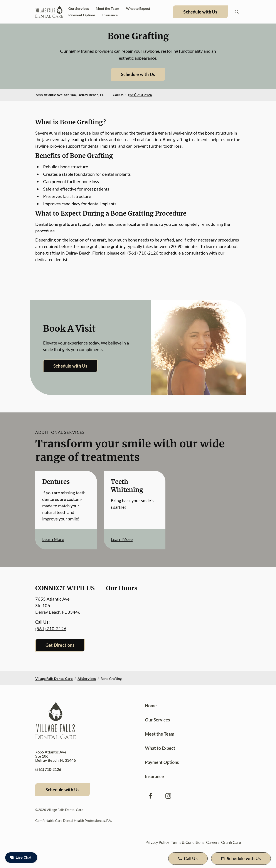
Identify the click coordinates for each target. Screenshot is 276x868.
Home (151, 706)
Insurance (110, 15)
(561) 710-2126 (140, 95)
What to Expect (138, 8)
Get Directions (60, 645)
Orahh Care (231, 842)
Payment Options (82, 15)
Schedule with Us (200, 12)
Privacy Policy (157, 842)
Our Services (79, 8)
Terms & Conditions (188, 842)
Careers (213, 842)
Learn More (53, 539)
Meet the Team (107, 8)
